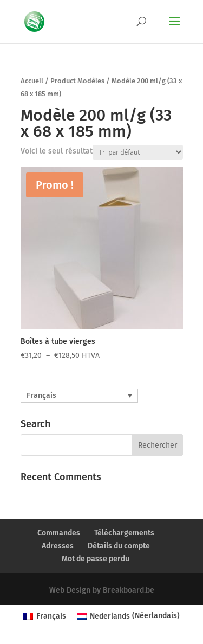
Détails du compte (119, 546)
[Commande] (138, 152)
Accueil (32, 81)
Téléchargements (124, 533)
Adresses (58, 546)
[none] (79, 396)
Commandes (59, 533)
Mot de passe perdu (96, 559)
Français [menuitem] (41, 396)
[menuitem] (79, 396)
